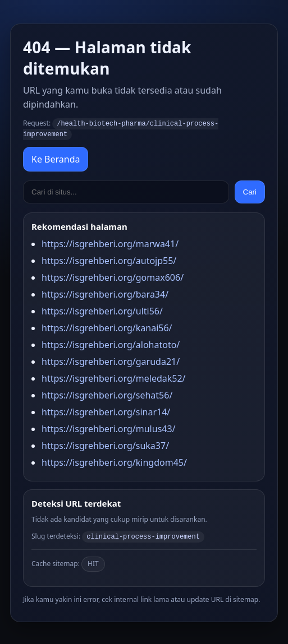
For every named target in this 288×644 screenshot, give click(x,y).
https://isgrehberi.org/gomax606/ (113, 276)
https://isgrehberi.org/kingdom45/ (114, 461)
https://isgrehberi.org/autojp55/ (109, 260)
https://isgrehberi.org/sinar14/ (106, 411)
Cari (250, 191)
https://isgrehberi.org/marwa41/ (110, 243)
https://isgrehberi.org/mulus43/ (109, 428)
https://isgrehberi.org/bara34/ (105, 293)
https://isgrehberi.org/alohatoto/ (111, 344)
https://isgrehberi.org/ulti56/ (102, 310)
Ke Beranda (56, 158)
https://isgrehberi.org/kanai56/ (107, 327)
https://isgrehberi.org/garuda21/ (111, 360)
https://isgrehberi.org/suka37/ (105, 444)
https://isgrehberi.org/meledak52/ (114, 377)
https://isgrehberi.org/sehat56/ (107, 394)
